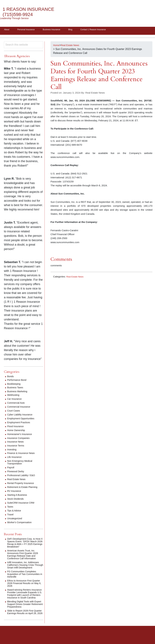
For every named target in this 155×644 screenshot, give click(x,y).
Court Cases (14, 412)
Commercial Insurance (20, 408)
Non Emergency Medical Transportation (21, 463)
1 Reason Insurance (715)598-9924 (32, 12)
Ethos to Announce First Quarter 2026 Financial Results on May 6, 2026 (25, 587)
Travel (11, 516)
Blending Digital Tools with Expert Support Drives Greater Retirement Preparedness (25, 610)
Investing (12, 451)
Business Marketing (19, 392)
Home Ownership (17, 431)
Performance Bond (18, 381)
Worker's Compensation (21, 523)
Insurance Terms (17, 447)
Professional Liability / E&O (23, 476)
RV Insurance (15, 492)
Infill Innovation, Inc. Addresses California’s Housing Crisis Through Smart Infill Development (25, 567)
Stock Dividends (17, 500)
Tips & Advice (15, 512)
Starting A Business (18, 496)
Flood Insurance (17, 427)
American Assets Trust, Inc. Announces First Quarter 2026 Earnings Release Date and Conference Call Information (25, 556)
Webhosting (14, 396)
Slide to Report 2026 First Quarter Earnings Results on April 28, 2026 (24, 620)
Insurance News (17, 443)
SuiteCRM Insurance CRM (23, 504)
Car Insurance (15, 400)
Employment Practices (20, 423)
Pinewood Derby (17, 472)
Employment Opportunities (23, 420)
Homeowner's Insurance (21, 435)
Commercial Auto (17, 404)
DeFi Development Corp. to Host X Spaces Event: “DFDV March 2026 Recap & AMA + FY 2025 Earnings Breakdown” (25, 544)
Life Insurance (15, 458)
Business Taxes (16, 389)
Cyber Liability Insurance (21, 416)
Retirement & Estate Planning (24, 488)
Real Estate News (76, 278)
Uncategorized (16, 519)
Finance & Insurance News (23, 454)
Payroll (11, 469)
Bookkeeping (15, 385)
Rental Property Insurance (22, 484)
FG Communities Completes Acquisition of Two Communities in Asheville (24, 578)
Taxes (11, 508)
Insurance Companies (20, 439)
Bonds (11, 377)
